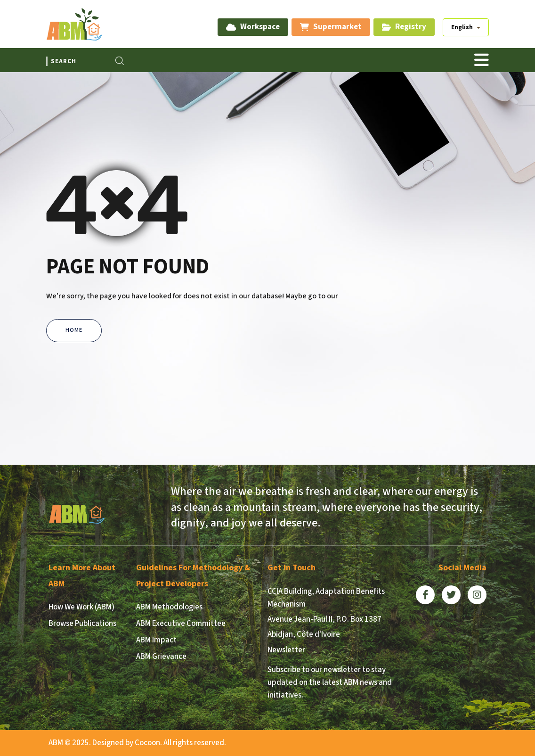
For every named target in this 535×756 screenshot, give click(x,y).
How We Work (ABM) (81, 607)
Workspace (253, 27)
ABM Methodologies (169, 607)
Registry (404, 27)
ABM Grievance (161, 657)
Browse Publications (82, 624)
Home (74, 330)
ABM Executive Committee (181, 624)
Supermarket (331, 27)
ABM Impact (156, 640)
